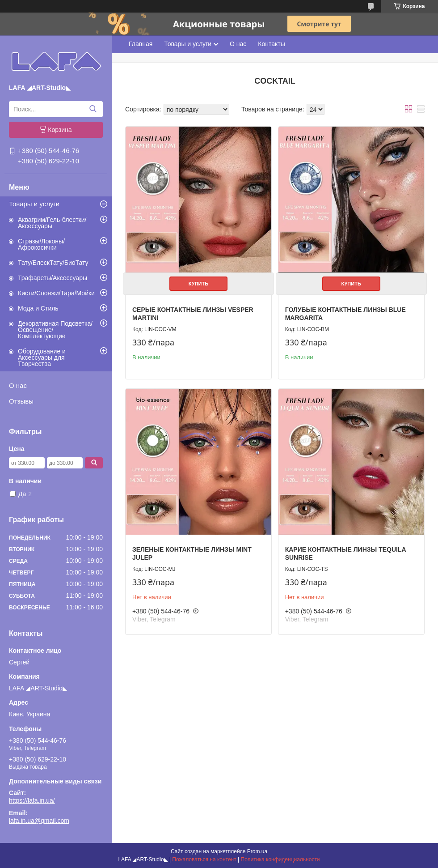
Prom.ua (257, 851)
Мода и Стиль (38, 308)
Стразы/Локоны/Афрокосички (41, 244)
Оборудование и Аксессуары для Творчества (42, 357)
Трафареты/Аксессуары (53, 278)
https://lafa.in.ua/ (32, 800)
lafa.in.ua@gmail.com (39, 821)
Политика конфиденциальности (280, 859)
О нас (18, 385)
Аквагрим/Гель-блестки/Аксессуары (52, 223)
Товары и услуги (34, 204)
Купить (198, 284)
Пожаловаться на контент (204, 859)
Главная (141, 44)
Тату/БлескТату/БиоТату (53, 263)
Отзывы (21, 401)
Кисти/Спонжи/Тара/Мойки (56, 293)
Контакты (271, 44)
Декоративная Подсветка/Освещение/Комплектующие (55, 330)
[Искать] (93, 109)
